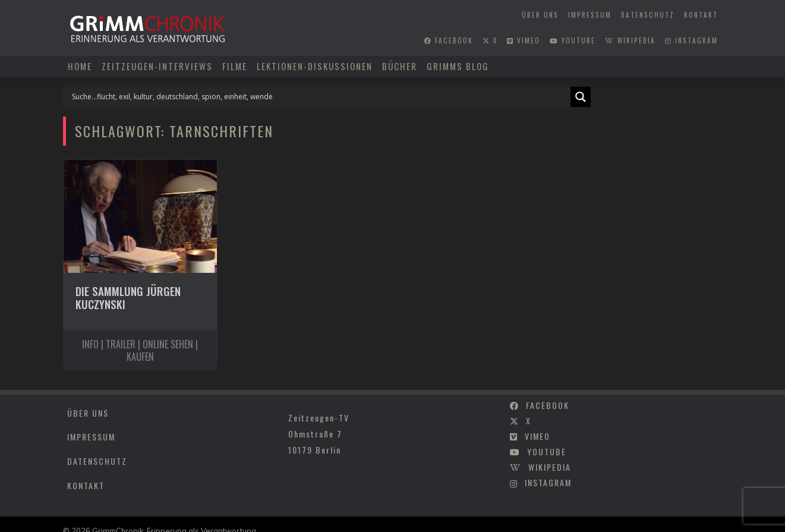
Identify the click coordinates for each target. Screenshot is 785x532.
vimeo (524, 40)
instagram (691, 40)
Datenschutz (648, 15)
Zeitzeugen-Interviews (157, 66)
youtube (573, 40)
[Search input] (320, 97)
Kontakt (701, 15)
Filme (235, 66)
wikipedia (630, 40)
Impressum (590, 15)
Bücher (400, 66)
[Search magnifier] (581, 97)
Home (80, 66)
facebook (449, 40)
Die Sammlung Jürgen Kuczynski (128, 298)
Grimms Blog (458, 66)
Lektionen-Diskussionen (315, 66)
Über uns (540, 15)
